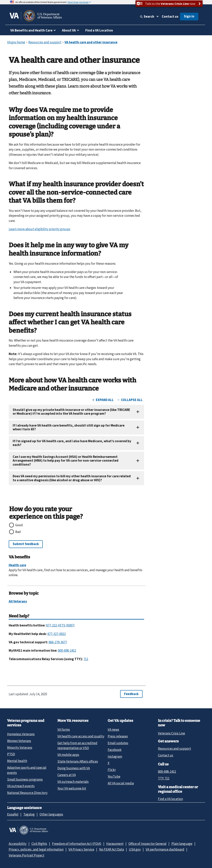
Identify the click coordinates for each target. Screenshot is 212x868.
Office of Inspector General (147, 844)
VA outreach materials (73, 782)
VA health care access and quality (81, 736)
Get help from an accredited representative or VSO (77, 745)
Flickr (112, 770)
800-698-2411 (167, 772)
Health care (17, 565)
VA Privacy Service (81, 849)
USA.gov (135, 849)
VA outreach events (21, 786)
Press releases (118, 736)
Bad (18, 532)
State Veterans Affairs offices (78, 761)
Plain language (182, 844)
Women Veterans (19, 741)
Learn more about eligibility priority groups (39, 229)
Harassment (115, 844)
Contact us (170, 16)
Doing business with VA (74, 768)
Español (13, 814)
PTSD (11, 754)
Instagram (115, 756)
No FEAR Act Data (112, 849)
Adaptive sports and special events (27, 770)
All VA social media (121, 783)
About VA (69, 30)
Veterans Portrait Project (27, 855)
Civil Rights (39, 844)
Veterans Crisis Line (172, 733)
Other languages (51, 814)
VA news (113, 730)
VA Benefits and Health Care (31, 30)
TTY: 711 (164, 778)
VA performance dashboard (165, 849)
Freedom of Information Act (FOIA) (77, 844)
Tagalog (29, 814)
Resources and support (174, 749)
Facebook (115, 750)
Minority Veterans (20, 748)
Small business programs (25, 779)
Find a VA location (170, 799)
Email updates (118, 743)
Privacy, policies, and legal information (36, 849)
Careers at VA (67, 775)
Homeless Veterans (21, 734)
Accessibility (18, 844)
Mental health (17, 761)
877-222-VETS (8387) (60, 625)
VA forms (64, 730)
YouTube (114, 776)
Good (19, 525)
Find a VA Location (99, 30)
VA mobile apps (68, 755)
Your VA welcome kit (72, 788)
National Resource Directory (27, 793)
